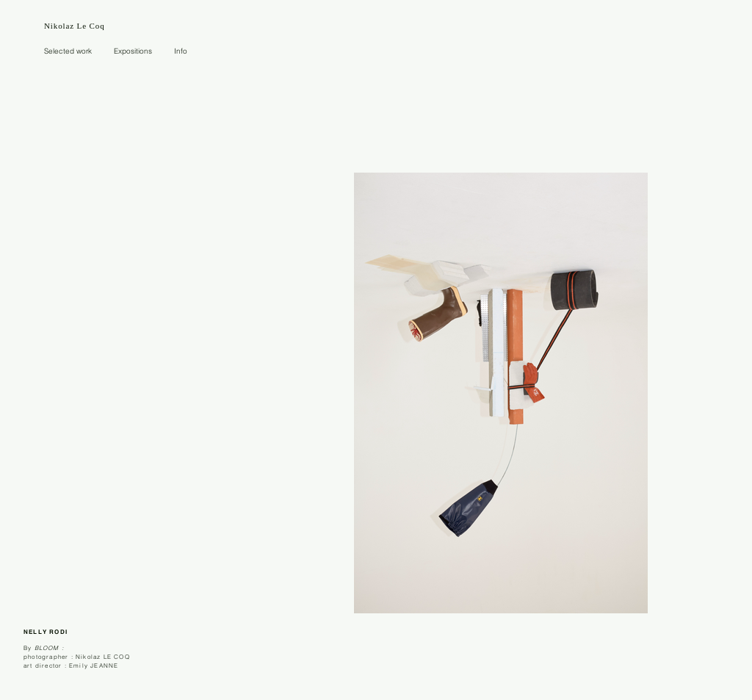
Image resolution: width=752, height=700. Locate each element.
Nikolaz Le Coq (75, 26)
